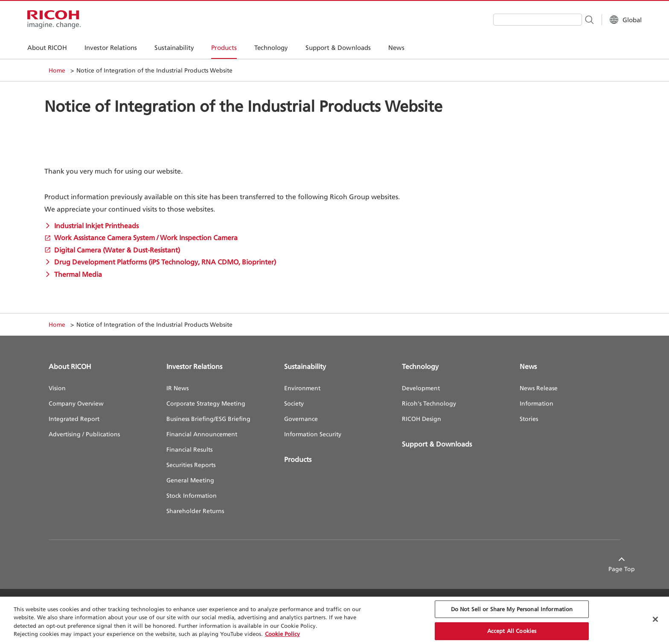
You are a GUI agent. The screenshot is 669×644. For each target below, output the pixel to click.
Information (537, 403)
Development (421, 388)
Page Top (607, 569)
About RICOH (70, 366)
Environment (302, 388)
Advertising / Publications (84, 434)
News (528, 366)
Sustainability (305, 366)
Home (57, 70)
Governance (301, 419)
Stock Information (192, 495)
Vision (57, 388)
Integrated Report (74, 419)
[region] (334, 620)
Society (294, 403)
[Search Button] (567, 19)
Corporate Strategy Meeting (206, 403)
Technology (420, 366)
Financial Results (189, 449)
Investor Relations (194, 366)
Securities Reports (191, 465)
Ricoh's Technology (429, 403)
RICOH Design (422, 419)
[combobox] (516, 20)
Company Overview (76, 403)
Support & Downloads (437, 444)
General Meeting (190, 480)
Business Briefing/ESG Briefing (208, 419)
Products (298, 459)
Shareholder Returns (195, 511)
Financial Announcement (202, 434)
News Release (539, 388)
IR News (177, 388)
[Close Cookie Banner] (655, 619)
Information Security (313, 434)
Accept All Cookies (512, 631)
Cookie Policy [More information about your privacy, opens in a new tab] (282, 634)
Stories (529, 419)
